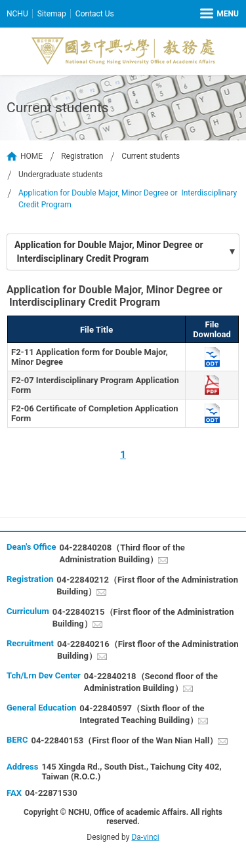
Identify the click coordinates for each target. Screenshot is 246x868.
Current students (151, 156)
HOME (31, 156)
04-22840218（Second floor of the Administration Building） (151, 682)
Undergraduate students (60, 175)
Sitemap (52, 14)
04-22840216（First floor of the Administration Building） (148, 650)
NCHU (17, 14)
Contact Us (95, 14)
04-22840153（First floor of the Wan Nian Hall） (124, 740)
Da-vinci (145, 837)
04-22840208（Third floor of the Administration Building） (122, 553)
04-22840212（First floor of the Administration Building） (147, 586)
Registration (82, 156)
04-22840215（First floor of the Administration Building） (143, 618)
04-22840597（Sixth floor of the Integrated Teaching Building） (142, 714)
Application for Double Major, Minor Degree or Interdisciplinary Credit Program (109, 252)
